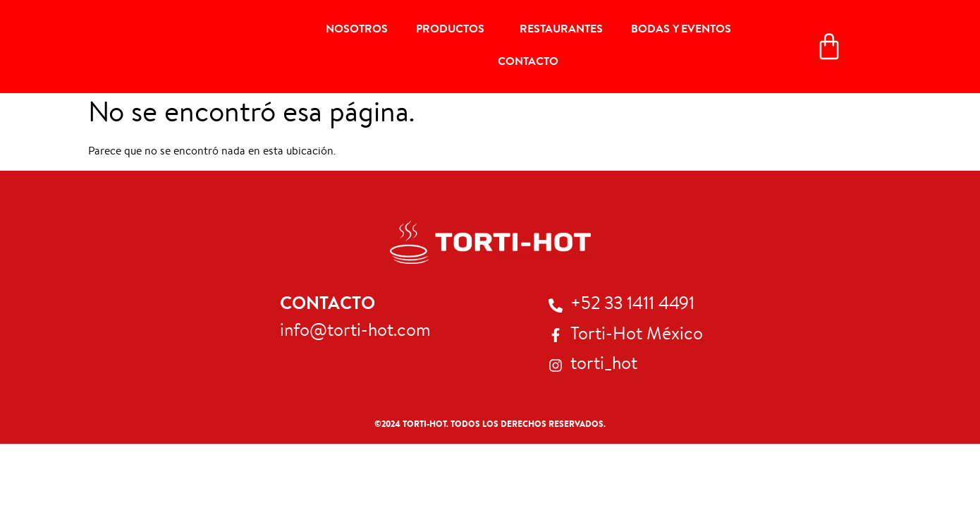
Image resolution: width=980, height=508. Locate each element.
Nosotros (357, 30)
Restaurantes (561, 30)
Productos (454, 30)
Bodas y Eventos (681, 30)
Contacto (528, 63)
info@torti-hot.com (355, 332)
